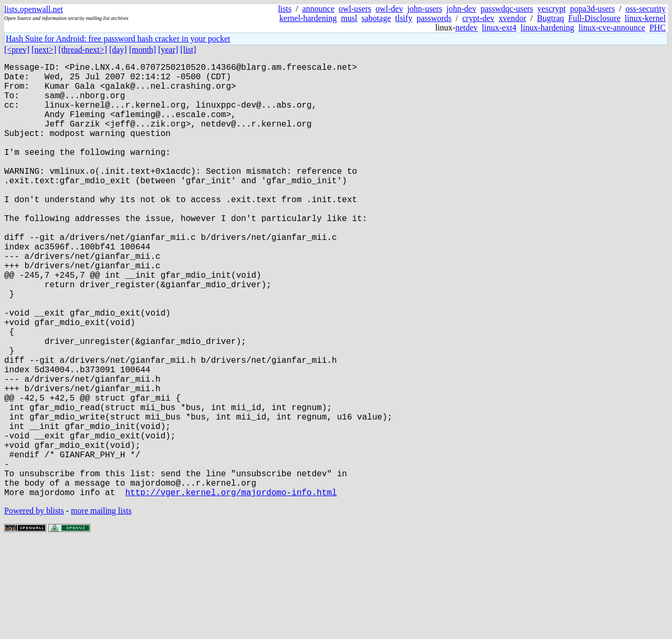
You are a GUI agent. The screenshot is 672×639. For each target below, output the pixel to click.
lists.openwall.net (34, 9)
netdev (466, 28)
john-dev (461, 9)
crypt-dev (479, 18)
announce (318, 9)
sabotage (376, 18)
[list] (188, 50)
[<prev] (17, 50)
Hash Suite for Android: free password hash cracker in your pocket (118, 39)
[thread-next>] (83, 50)
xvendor (512, 18)
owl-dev (389, 9)
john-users (425, 9)
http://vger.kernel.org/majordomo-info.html (231, 589)
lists (285, 9)
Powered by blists (34, 607)
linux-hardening (548, 28)
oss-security (646, 9)
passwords (434, 18)
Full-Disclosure (594, 18)
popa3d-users (592, 9)
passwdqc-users (507, 9)
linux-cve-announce (612, 28)
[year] (168, 50)
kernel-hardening (308, 18)
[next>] (44, 50)
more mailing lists (101, 607)
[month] (143, 50)
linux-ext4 (499, 28)
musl (349, 18)
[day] (118, 50)
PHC (658, 28)
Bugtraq (551, 18)
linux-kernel (645, 18)
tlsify (403, 18)
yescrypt (552, 9)
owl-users (355, 9)
